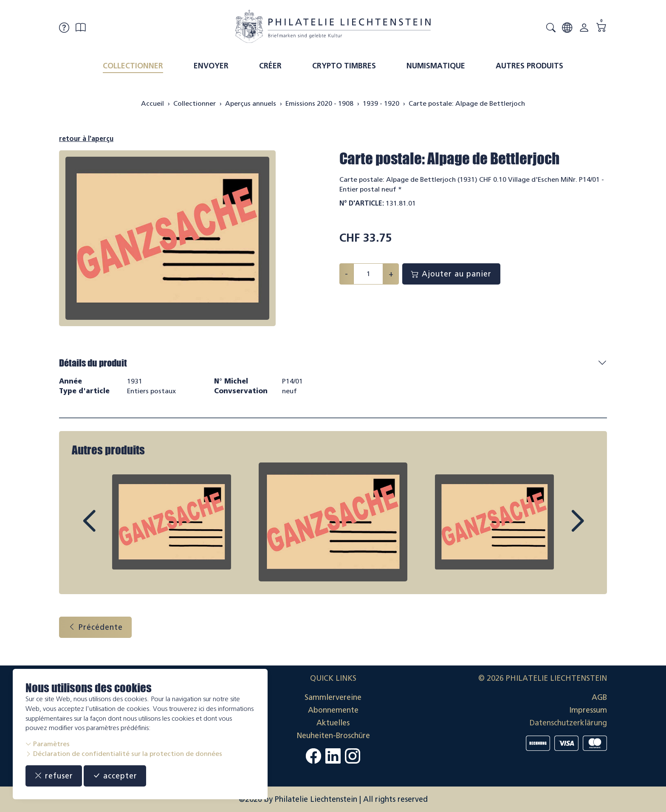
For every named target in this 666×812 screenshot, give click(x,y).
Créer (270, 66)
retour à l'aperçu (86, 139)
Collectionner (133, 66)
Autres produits (529, 66)
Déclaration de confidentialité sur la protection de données (124, 754)
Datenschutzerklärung (568, 723)
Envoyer (211, 66)
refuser (54, 776)
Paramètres (48, 744)
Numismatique (436, 66)
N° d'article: (362, 203)
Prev (108, 529)
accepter (115, 776)
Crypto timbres (344, 66)
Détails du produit (93, 363)
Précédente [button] (95, 627)
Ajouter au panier (451, 274)
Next (558, 529)
